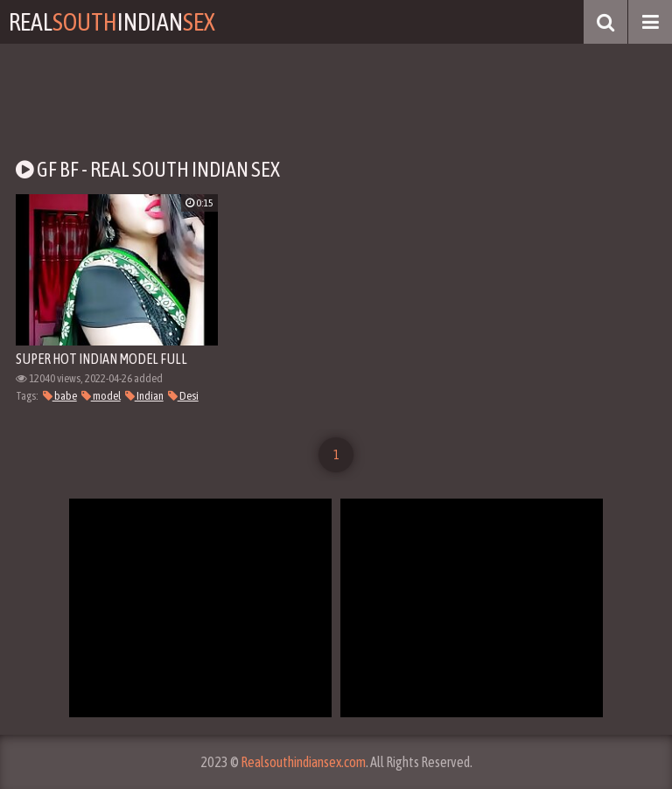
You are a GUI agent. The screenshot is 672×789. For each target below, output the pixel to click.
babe (60, 396)
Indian (144, 396)
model (101, 396)
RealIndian (112, 22)
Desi (183, 396)
